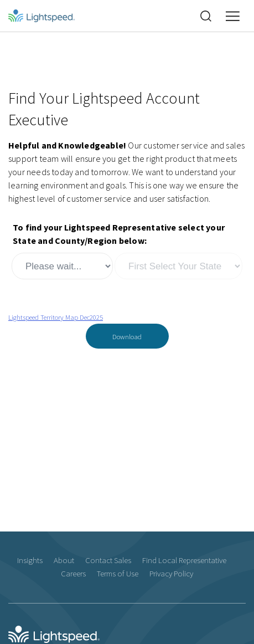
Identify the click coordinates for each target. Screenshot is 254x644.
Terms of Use (118, 573)
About (64, 560)
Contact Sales (108, 560)
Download (127, 336)
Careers (73, 573)
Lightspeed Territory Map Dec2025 (56, 317)
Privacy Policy (171, 573)
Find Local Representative (184, 560)
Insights (30, 560)
